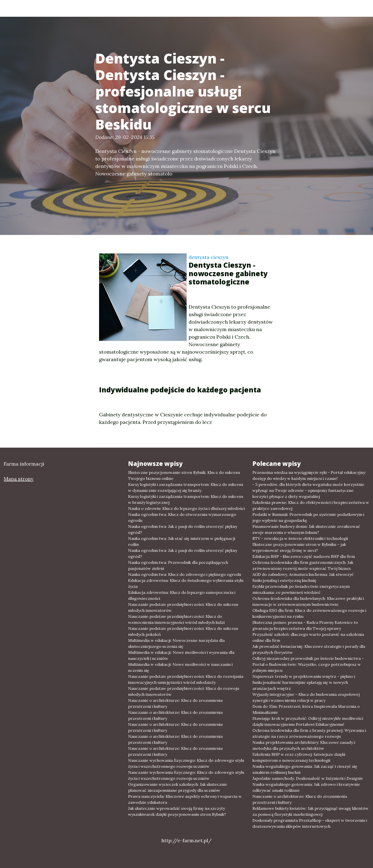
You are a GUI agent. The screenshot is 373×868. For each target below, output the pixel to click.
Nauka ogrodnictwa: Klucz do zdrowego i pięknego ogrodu (185, 574)
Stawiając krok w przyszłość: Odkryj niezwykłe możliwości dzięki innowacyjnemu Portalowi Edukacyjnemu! (308, 721)
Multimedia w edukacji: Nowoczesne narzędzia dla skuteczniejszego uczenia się (176, 643)
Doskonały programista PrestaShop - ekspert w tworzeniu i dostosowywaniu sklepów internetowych (310, 823)
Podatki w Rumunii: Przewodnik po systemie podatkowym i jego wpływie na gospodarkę (308, 517)
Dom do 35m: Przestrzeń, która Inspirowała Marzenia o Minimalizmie (306, 709)
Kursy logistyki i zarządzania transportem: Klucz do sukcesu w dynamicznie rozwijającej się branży (186, 487)
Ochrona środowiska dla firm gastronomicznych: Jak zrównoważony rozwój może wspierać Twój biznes (303, 565)
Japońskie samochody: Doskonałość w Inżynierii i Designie (308, 778)
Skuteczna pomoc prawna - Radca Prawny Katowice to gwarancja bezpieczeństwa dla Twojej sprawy (305, 625)
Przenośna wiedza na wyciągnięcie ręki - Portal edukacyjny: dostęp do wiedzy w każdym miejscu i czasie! (309, 475)
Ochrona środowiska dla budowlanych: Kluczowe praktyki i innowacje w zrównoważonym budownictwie (308, 601)
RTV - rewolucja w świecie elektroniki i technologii (300, 538)
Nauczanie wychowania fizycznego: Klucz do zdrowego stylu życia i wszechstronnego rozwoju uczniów (186, 763)
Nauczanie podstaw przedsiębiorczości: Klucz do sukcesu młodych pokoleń (183, 631)
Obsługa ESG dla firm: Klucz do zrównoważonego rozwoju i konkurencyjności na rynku (309, 613)
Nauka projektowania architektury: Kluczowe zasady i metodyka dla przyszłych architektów (304, 745)
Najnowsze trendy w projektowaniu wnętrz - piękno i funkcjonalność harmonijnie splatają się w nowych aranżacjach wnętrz (304, 682)
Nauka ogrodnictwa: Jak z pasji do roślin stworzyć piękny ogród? (183, 529)
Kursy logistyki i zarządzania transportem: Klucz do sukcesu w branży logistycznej (186, 499)
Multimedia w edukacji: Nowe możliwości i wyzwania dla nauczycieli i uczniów (181, 655)
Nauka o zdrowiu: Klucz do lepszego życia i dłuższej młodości (186, 508)
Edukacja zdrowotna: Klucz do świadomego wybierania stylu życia (186, 583)
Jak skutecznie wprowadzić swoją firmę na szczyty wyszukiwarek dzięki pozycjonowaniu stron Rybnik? (177, 811)
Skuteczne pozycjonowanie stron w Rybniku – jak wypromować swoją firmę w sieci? (299, 547)
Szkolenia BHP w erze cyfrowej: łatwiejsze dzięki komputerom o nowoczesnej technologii (299, 757)
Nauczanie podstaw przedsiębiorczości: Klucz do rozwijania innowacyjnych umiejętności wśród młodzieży (186, 679)
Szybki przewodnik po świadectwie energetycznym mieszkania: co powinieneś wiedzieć (301, 589)
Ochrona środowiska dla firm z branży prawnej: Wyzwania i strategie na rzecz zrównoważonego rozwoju (309, 733)
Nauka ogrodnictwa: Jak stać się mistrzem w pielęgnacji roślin (182, 541)
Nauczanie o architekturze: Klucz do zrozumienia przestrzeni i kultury (175, 703)
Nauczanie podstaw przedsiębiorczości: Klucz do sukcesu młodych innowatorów (183, 607)
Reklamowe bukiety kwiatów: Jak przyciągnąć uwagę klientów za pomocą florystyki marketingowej (310, 811)
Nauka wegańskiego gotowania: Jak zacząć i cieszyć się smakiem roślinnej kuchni (305, 769)
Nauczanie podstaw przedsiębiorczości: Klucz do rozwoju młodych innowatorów (184, 691)
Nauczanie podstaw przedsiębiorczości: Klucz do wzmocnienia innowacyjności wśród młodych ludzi (176, 619)
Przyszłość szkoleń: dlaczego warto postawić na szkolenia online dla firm (308, 637)
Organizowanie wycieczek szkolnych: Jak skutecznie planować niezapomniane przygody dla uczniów (178, 787)
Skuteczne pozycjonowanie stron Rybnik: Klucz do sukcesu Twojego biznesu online (184, 475)
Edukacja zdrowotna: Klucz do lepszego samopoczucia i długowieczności (182, 595)
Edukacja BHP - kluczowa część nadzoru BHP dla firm (304, 556)
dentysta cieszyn (209, 257)
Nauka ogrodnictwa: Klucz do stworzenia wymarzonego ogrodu (182, 517)
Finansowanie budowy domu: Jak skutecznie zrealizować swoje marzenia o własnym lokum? (306, 529)
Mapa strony (19, 479)
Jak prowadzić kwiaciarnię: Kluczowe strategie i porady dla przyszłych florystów (309, 649)
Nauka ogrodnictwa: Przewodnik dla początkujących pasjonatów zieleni (178, 565)
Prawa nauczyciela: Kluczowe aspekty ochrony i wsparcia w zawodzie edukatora (185, 799)
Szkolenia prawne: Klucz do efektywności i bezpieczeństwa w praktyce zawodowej (311, 505)
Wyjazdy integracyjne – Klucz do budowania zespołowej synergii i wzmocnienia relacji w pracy (306, 697)
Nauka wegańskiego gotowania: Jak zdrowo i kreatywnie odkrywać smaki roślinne (306, 787)
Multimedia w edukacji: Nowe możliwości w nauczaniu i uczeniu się (180, 667)
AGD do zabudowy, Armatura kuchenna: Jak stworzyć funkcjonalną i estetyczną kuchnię (303, 577)
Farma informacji (75, 8)
